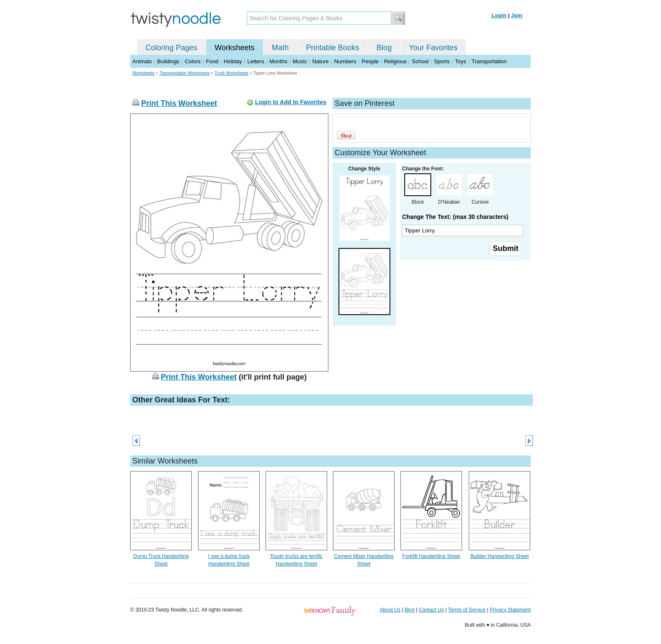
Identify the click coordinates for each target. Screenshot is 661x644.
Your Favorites (433, 48)
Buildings (168, 61)
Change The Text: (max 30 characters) (455, 217)
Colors (193, 61)
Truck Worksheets (231, 73)
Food (212, 61)
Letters (256, 61)
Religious (395, 61)
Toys (461, 61)
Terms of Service (466, 610)
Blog (384, 48)
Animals (142, 61)
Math (280, 48)
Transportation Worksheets (185, 73)
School (420, 61)
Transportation (489, 61)
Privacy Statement (510, 610)
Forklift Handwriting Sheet (431, 556)
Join (517, 15)
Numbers (345, 61)
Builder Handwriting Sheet (500, 556)
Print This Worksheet (179, 103)
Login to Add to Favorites (291, 102)
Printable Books (333, 48)
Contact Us (431, 610)
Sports (442, 61)
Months (278, 61)
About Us (390, 610)
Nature (321, 61)
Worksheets (235, 48)
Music (300, 61)
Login (499, 15)
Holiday (233, 61)
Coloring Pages (171, 48)
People (370, 61)
